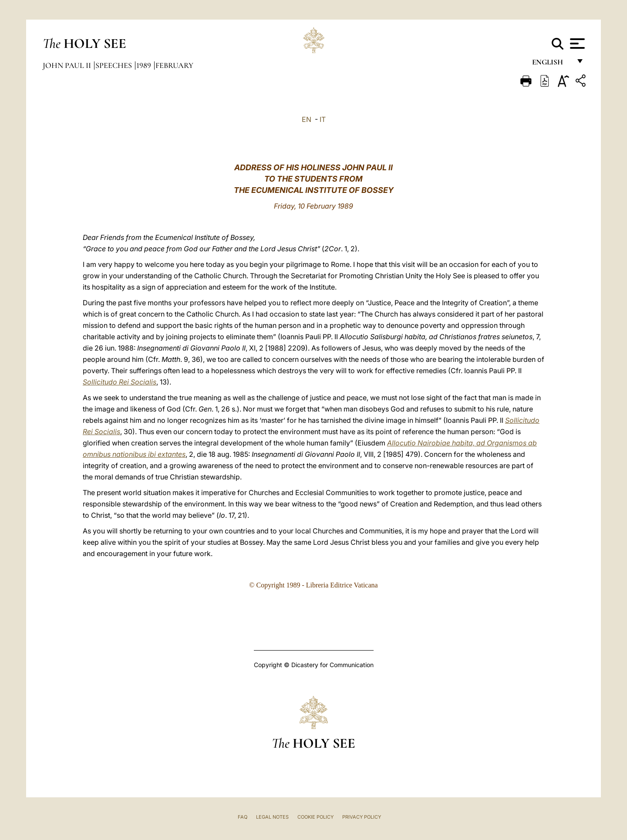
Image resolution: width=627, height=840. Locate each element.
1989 (145, 65)
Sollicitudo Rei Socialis (120, 382)
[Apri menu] (576, 44)
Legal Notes (272, 817)
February (174, 65)
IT (323, 119)
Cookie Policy (315, 817)
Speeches (115, 65)
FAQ (243, 817)
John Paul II (68, 65)
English (551, 64)
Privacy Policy (362, 817)
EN (307, 119)
